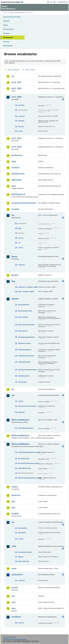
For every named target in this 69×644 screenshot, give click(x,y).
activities (21, 105)
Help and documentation (12, 17)
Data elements (8, 29)
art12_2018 (16, 88)
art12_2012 (16, 82)
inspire (15, 487)
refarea (21, 238)
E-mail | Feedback (10, 637)
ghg (13, 281)
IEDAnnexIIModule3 (20, 436)
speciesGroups (24, 561)
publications (17, 575)
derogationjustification (26, 337)
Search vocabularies (14, 70)
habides (15, 299)
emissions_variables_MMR (28, 287)
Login (51, 2)
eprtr (14, 186)
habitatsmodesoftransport (28, 370)
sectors (21, 539)
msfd (14, 546)
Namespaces (8, 46)
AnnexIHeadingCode (26, 428)
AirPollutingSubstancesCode (28, 452)
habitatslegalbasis (25, 350)
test (13, 596)
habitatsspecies (24, 376)
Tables (5, 25)
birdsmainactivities (25, 311)
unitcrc (21, 248)
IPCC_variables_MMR (26, 292)
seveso (15, 588)
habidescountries (24, 343)
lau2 (13, 508)
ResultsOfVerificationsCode (28, 463)
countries (22, 116)
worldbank (16, 617)
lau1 (13, 501)
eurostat (15, 209)
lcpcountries (23, 528)
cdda (14, 161)
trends (20, 131)
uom (13, 602)
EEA (13, 2)
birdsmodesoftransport (27, 325)
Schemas (6, 33)
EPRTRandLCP (18, 194)
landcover (16, 495)
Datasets (6, 21)
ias (13, 389)
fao (13, 215)
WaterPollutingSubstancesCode (28, 478)
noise (14, 568)
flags (20, 228)
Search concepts (30, 70)
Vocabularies (8, 37)
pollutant (21, 412)
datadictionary (18, 174)
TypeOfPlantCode (24, 468)
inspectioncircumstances (27, 406)
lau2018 (15, 514)
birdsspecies (23, 331)
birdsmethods (23, 317)
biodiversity (17, 155)
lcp (13, 522)
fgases (14, 256)
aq (13, 76)
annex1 (21, 401)
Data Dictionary (20, 13)
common (15, 168)
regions (21, 557)
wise (14, 608)
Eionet (12, 13)
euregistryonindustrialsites (24, 203)
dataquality (16, 180)
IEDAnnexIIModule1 (20, 420)
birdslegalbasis (24, 305)
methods (21, 121)
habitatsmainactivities (26, 356)
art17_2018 (16, 147)
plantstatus (22, 533)
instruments (22, 382)
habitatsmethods (24, 362)
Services (6, 42)
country (21, 623)
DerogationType (24, 459)
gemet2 (15, 275)
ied (13, 395)
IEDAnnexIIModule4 (20, 444)
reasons (21, 127)
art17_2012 (16, 138)
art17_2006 (16, 97)
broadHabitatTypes (25, 552)
